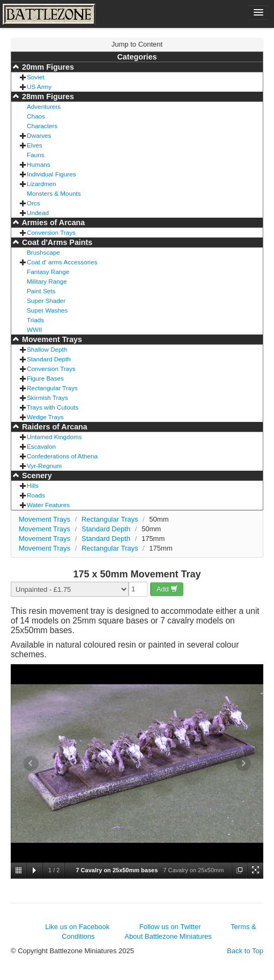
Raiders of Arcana (54, 427)
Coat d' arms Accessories (62, 262)
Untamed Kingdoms (54, 437)
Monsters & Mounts (54, 193)
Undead (38, 213)
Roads (36, 495)
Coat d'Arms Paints (56, 242)
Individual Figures (51, 174)
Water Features (48, 505)
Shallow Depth (47, 349)
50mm (159, 519)
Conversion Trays (51, 232)
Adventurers (44, 106)
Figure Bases (45, 378)
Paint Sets (41, 291)
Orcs (34, 203)
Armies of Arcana (52, 222)
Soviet (35, 77)
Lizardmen (42, 184)
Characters (42, 126)
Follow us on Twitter (170, 927)
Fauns (35, 155)
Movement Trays (51, 339)
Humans (39, 164)
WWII (35, 329)
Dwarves (39, 135)
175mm (153, 539)
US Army (39, 87)
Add (168, 589)
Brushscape (43, 252)
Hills (33, 485)
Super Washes (47, 310)
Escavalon (41, 446)
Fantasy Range (48, 272)
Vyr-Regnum (44, 466)
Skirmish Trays (47, 398)
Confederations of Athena (62, 456)
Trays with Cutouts (53, 407)
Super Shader (46, 300)
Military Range (47, 281)
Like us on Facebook (77, 927)
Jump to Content (137, 44)
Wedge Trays (45, 417)
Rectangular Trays (52, 388)
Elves (35, 145)
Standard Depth (49, 359)
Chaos (36, 116)
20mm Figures (47, 67)
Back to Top (245, 951)
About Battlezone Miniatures (168, 936)
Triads (35, 320)
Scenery (36, 476)
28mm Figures (47, 96)
